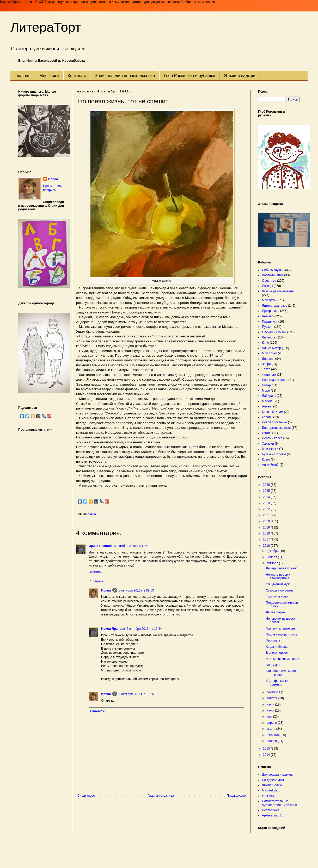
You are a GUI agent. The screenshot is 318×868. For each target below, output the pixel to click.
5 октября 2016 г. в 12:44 (144, 629)
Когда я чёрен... (277, 647)
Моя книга (49, 76)
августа (273, 698)
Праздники (270, 322)
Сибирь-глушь (272, 270)
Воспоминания (273, 275)
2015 (267, 749)
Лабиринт (269, 396)
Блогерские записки (276, 428)
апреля (272, 723)
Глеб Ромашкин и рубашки (189, 76)
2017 (267, 539)
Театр (266, 369)
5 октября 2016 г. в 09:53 (136, 590)
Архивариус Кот (273, 815)
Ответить (95, 572)
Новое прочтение (274, 422)
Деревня (268, 359)
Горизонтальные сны (281, 628)
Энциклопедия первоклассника (125, 76)
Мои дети (269, 300)
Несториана (271, 810)
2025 (267, 491)
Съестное (269, 281)
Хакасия (268, 444)
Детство (268, 316)
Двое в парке (275, 612)
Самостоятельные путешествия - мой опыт (280, 803)
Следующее (86, 796)
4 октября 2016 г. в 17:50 (132, 546)
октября (273, 563)
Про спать (273, 640)
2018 (267, 533)
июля (271, 705)
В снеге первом (277, 653)
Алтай (266, 406)
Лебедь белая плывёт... (283, 568)
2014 (267, 755)
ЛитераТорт (46, 27)
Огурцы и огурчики (279, 590)
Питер (266, 385)
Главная (23, 76)
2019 (267, 527)
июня (271, 710)
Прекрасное (271, 311)
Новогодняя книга (275, 380)
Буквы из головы (274, 454)
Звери (266, 364)
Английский (270, 465)
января (272, 741)
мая (270, 716)
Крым (266, 460)
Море (266, 391)
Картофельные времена (277, 683)
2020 (267, 521)
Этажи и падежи (240, 76)
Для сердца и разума (277, 775)
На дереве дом (273, 780)
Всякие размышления (278, 291)
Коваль (267, 417)
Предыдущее (236, 796)
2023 (267, 503)
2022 (267, 509)
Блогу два (273, 665)
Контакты (77, 76)
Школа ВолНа (272, 785)
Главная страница (161, 796)
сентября (274, 692)
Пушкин (268, 327)
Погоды (267, 286)
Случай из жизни (274, 332)
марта (271, 729)
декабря (273, 551)
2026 (267, 485)
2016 (267, 546)
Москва (267, 401)
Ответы (99, 581)
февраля (274, 735)
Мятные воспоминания (282, 659)
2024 (267, 497)
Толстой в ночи (277, 596)
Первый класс (272, 438)
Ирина (106, 590)
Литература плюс (274, 306)
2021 (267, 515)
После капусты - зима (282, 634)
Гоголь (267, 433)
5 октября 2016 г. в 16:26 (136, 694)
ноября (272, 557)
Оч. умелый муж (278, 584)
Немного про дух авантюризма (278, 576)
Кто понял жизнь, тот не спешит (281, 673)
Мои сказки (270, 449)
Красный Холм (273, 412)
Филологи (269, 375)
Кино (265, 343)
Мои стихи (270, 353)
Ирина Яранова (101, 546)
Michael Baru (271, 790)
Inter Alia (268, 796)
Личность (269, 337)
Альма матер (271, 348)
